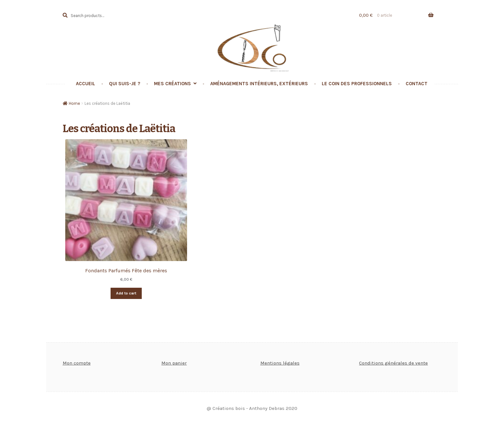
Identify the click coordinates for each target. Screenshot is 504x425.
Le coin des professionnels (357, 84)
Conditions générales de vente (393, 363)
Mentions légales (280, 363)
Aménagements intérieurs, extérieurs (259, 84)
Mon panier (174, 363)
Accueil (85, 84)
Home (74, 103)
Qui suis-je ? (125, 84)
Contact (417, 84)
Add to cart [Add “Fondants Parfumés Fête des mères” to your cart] (126, 293)
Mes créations (172, 84)
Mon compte (77, 363)
